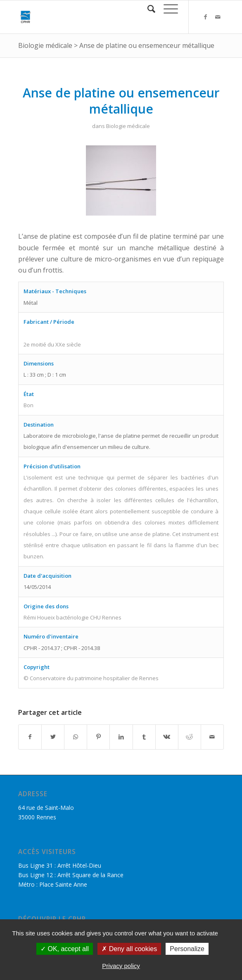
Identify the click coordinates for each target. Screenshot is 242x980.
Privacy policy (121, 966)
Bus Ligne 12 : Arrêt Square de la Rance (71, 875)
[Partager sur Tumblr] (144, 737)
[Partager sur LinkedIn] (121, 737)
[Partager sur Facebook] (30, 737)
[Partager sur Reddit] (190, 737)
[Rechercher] (147, 9)
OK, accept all (65, 949)
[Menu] (167, 9)
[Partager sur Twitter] (53, 737)
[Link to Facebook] (205, 17)
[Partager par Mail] (212, 737)
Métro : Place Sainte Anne (53, 884)
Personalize (187, 949)
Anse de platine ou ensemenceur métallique (147, 45)
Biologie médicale (45, 45)
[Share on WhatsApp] (76, 737)
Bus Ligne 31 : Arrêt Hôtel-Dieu (60, 865)
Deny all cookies (129, 949)
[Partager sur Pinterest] (98, 737)
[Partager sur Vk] (167, 737)
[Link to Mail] (218, 17)
